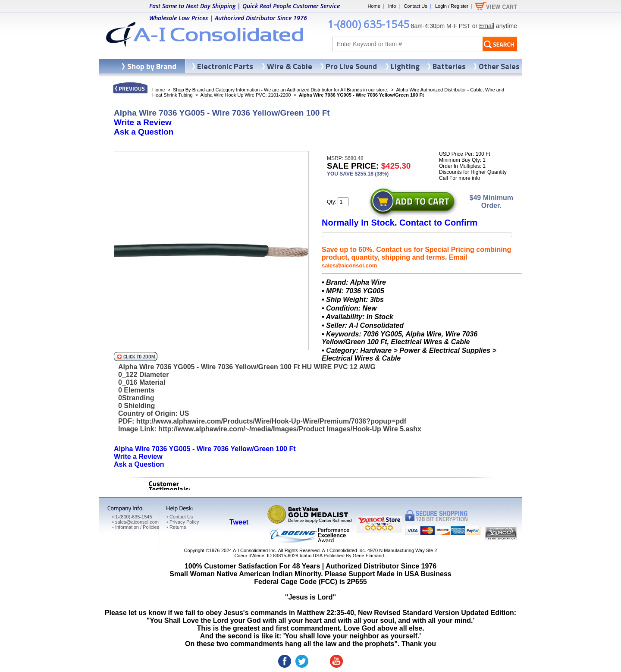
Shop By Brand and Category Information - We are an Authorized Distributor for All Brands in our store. (281, 90)
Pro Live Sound (351, 66)
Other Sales (499, 66)
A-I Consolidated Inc (254, 550)
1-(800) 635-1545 (368, 24)
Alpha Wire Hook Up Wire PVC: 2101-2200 (246, 95)
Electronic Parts (225, 66)
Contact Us (415, 6)
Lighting (405, 66)
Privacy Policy (183, 522)
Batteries (449, 66)
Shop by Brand (152, 66)
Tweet (239, 522)
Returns (176, 527)
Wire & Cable (290, 66)
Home (374, 6)
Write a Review (143, 122)
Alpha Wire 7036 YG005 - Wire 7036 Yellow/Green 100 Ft (205, 449)
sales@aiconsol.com (349, 265)
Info (392, 6)
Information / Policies (136, 527)
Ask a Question (144, 132)
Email (487, 26)
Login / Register (452, 6)
